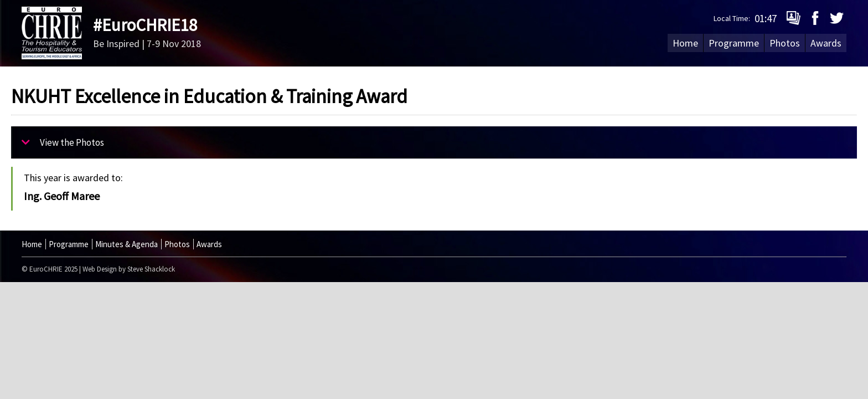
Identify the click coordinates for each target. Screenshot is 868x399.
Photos (785, 43)
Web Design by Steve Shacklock (129, 269)
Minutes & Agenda (126, 244)
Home (685, 43)
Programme (734, 43)
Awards (826, 43)
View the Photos (63, 142)
